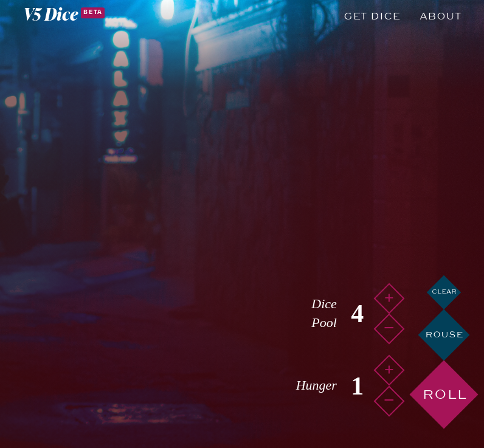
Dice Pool (324, 313)
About (440, 16)
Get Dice (372, 16)
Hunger (316, 385)
